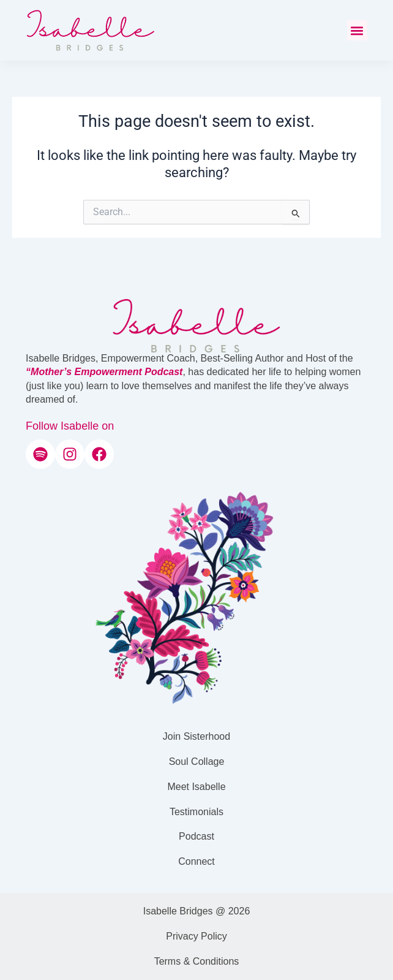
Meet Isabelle (196, 787)
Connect (196, 861)
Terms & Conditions (197, 961)
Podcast (196, 836)
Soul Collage (197, 762)
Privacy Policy (196, 936)
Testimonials (196, 812)
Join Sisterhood (196, 736)
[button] (357, 30)
